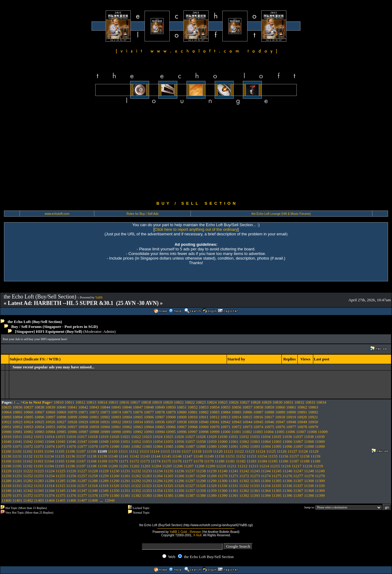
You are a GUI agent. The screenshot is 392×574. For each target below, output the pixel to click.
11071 (17, 446)
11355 (168, 490)
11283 (39, 481)
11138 (92, 456)
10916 (258, 417)
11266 (179, 476)
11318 (93, 486)
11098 (309, 446)
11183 (251, 461)
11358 (201, 490)
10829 (267, 402)
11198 (92, 466)
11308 (309, 481)
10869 (61, 412)
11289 (104, 481)
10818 (146, 402)
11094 (266, 446)
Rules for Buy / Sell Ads (143, 214)
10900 (83, 417)
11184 (262, 461)
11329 (212, 486)
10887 (258, 412)
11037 (298, 437)
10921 (313, 417)
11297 (190, 481)
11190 (6, 466)
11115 (165, 451)
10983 (39, 432)
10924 (29, 422)
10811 (70, 402)
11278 (309, 476)
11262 (136, 476)
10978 (302, 427)
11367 (298, 490)
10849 (160, 407)
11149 (209, 456)
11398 (309, 495)
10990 (116, 432)
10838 (39, 407)
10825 (223, 402)
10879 (171, 412)
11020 (114, 437)
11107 (81, 451)
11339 (320, 486)
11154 (262, 456)
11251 (17, 476)
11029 (212, 437)
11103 (38, 451)
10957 (72, 427)
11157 (294, 456)
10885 (237, 412)
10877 (149, 412)
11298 (201, 481)
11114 (155, 451)
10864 (7, 412)
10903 (116, 417)
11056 (179, 441)
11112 (134, 451)
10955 (50, 427)
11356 (179, 490)
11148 (198, 456)
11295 (168, 481)
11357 (190, 490)
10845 (116, 407)
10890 (291, 412)
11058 (201, 441)
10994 (160, 432)
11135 (60, 456)
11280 (6, 481)
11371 (17, 495)
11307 (298, 481)
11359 (212, 490)
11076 (71, 446)
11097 (298, 446)
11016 (71, 437)
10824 (212, 402)
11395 (277, 495)
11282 (28, 481)
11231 (125, 471)
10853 (204, 407)
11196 (70, 466)
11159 (315, 456)
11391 (233, 495)
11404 (50, 500)
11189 (315, 461)
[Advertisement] (196, 153)
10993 (149, 432)
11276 (287, 476)
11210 (221, 466)
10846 (127, 407)
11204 (156, 466)
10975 (269, 427)
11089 (212, 446)
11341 (17, 490)
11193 (38, 466)
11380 (115, 495)
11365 (277, 490)
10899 (72, 417)
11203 (145, 466)
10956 (61, 427)
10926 (50, 422)
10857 (248, 407)
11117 (186, 451)
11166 (70, 461)
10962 (127, 427)
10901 (94, 417)
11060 (223, 441)
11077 (82, 446)
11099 (320, 446)
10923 (18, 422)
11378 (93, 495)
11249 (320, 471)
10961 (116, 427)
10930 (94, 422)
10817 (135, 402)
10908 (171, 417)
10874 (116, 412)
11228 (93, 471)
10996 (182, 432)
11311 (17, 486)
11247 (298, 471)
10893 (7, 417)
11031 (233, 437)
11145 (166, 456)
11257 (82, 476)
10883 (215, 412)
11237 (190, 471)
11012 (28, 437)
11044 (50, 441)
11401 (17, 500)
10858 (258, 407)
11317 (82, 486)
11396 (287, 495)
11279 (320, 476)
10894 (18, 417)
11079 (104, 446)
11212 (243, 466)
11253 (39, 476)
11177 (188, 461)
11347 (82, 490)
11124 (260, 451)
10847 (138, 407)
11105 (60, 451)
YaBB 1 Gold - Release (185, 532)
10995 (171, 432)
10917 (269, 417)
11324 (157, 486)
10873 (105, 412)
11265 (168, 476)
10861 (291, 407)
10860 (280, 407)
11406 (71, 500)
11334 (266, 486)
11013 (39, 437)
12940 (110, 500)
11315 (60, 486)
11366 (287, 490)
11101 (17, 451)
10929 (83, 422)
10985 (61, 432)
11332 (244, 486)
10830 (278, 402)
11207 (189, 466)
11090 (223, 446)
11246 (287, 471)
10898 (61, 417)
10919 (291, 417)
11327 (190, 486)
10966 (171, 427)
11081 (125, 446)
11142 (134, 456)
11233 (147, 471)
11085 (168, 446)
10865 (18, 412)
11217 (296, 466)
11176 (177, 461)
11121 (228, 451)
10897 (50, 417)
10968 (193, 427)
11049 (104, 441)
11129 (314, 451)
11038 (309, 437)
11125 (271, 451)
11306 (287, 481)
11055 (168, 441)
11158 (305, 456)
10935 (149, 422)
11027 (190, 437)
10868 (50, 412)
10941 (215, 422)
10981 (18, 432)
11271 (233, 476)
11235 (168, 471)
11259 (104, 476)
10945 (258, 422)
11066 (287, 441)
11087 (190, 446)
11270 (223, 476)
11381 (125, 495)
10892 (313, 412)
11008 (312, 432)
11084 (158, 446)
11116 (176, 451)
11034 (266, 437)
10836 (18, 407)
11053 (147, 441)
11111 (123, 451)
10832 (299, 402)
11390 (223, 495)
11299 (212, 481)
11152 (241, 456)
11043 (39, 441)
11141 (124, 456)
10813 (91, 402)
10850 (171, 407)
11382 (136, 495)
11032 (244, 437)
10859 (269, 407)
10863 (313, 407)
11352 (136, 490)
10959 (94, 427)
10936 (160, 422)
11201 (124, 466)
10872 (94, 412)
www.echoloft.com (57, 214)
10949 (302, 422)
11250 (6, 476)
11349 (104, 490)
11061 (233, 441)
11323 (147, 486)
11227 (82, 471)
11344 (50, 490)
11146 (177, 456)
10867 (39, 412)
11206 (178, 466)
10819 (157, 402)
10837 (29, 407)
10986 (72, 432)
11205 (167, 466)
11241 (233, 471)
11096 (287, 446)
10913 (226, 417)
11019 (104, 437)
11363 (255, 490)
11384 (158, 495)
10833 (310, 402)
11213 (253, 466)
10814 (102, 402)
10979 (313, 427)
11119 (207, 451)
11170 (113, 461)
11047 (82, 441)
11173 (145, 461)
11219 (318, 466)
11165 (60, 461)
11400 (6, 500)
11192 (28, 466)
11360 (223, 490)
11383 (147, 495)
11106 (70, 451)
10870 (72, 412)
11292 (136, 481)
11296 (179, 481)
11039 (320, 437)
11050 (115, 441)
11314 (50, 486)
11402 (28, 500)
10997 (193, 432)
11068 (309, 441)
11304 (266, 481)
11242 (244, 471)
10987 (83, 432)
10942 (226, 422)
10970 (215, 427)
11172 (134, 461)
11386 (179, 495)
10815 (113, 402)
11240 (223, 471)
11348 (93, 490)
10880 (182, 412)
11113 (144, 451)
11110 (113, 451)
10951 (7, 427)
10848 (149, 407)
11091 (233, 446)
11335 (277, 486)
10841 (72, 407)
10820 (168, 402)
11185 (273, 461)
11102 (28, 451)
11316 (71, 486)
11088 (201, 446)
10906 (149, 417)
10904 (127, 417)
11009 (323, 432)
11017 (82, 437)
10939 (193, 422)
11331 (233, 486)
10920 (302, 417)
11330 (222, 486)
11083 (147, 446)
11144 (156, 456)
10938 (182, 422)
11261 (125, 476)
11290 (115, 481)
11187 (294, 461)
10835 (7, 407)
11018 (93, 437)
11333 (255, 486)
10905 (138, 417)
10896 (39, 417)
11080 (115, 446)
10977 (291, 427)
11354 (158, 490)
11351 (125, 490)
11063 (255, 441)
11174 (156, 461)
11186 (284, 461)
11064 (266, 441)
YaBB (99, 297)
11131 (17, 456)
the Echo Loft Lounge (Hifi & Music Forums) (281, 214)
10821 (179, 402)
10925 (39, 422)
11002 (247, 432)
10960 (105, 427)
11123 (250, 451)
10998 (204, 432)
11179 (209, 461)
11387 (190, 495)
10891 (302, 412)
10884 (226, 412)
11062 (244, 441)
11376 (71, 495)
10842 (83, 407)
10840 (61, 407)
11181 (230, 461)
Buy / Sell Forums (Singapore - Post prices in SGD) (55, 327)
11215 (275, 466)
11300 (223, 481)
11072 (28, 446)
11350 (115, 490)
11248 (309, 471)
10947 (280, 422)
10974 (258, 427)
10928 (72, 422)
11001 (236, 432)
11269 (212, 476)
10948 (291, 422)
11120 (218, 451)
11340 (6, 490)
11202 (135, 466)
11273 (255, 476)
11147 (188, 456)
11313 (39, 486)
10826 (234, 402)
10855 (226, 407)
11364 (266, 490)
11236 (179, 471)
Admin (109, 331)
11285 (60, 481)
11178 (198, 461)
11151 (230, 456)
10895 (29, 417)
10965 (160, 427)
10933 (127, 422)
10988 (94, 432)
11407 (82, 500)
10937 (171, 422)
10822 (190, 402)
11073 (39, 446)
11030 (222, 437)
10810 (59, 402)
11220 (6, 471)
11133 (38, 456)
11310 (6, 486)
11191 (17, 466)
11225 (60, 471)
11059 (212, 441)
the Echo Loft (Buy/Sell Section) (35, 322)
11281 (17, 481)
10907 (160, 417)
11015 (60, 437)
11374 (50, 495)
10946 (269, 422)
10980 (7, 432)
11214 (264, 466)
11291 (125, 481)
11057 (190, 441)
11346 (71, 490)
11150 (220, 456)
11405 (60, 500)
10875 (127, 412)
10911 (204, 417)
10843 (94, 407)
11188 (305, 461)
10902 (105, 417)
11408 (93, 500)
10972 (237, 427)
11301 (233, 481)
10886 (248, 412)
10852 (193, 407)
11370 (6, 495)
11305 (277, 481)
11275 (277, 476)
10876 (138, 412)
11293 (147, 481)
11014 (50, 437)
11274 (266, 476)
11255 (60, 476)
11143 (145, 456)
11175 (166, 461)
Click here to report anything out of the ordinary (196, 229)
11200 (113, 466)
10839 (50, 407)
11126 (282, 451)
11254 (50, 476)
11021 (125, 437)
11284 (50, 481)
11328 (201, 486)
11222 (28, 471)
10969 (204, 427)
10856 (237, 407)
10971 (226, 427)
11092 (244, 446)
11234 (158, 471)
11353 (147, 490)
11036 (287, 437)
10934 (138, 422)
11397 (298, 495)
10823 (201, 402)
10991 (127, 432)
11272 (244, 476)
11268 (201, 476)
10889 (280, 412)
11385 (168, 495)
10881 (193, 412)
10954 (39, 427)
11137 (81, 456)
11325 (168, 486)
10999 (215, 432)
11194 (49, 466)
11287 (82, 481)
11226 (71, 471)
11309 (320, 481)
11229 (104, 471)
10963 (138, 427)
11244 (266, 471)
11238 (201, 471)
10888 (269, 412)
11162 (28, 461)
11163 (38, 461)
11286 (71, 481)
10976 (280, 427)
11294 (158, 481)
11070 (6, 446)
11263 (147, 476)
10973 (248, 427)
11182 (241, 461)
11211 (232, 466)
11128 (303, 451)
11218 (307, 466)
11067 (298, 441)
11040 (6, 441)
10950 (313, 422)
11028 (201, 437)
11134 (49, 456)
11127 (292, 451)
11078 (93, 446)
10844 (105, 407)
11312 (28, 486)
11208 (199, 466)
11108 (92, 451)
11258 (93, 476)
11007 (301, 432)
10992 (138, 432)
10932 (116, 422)
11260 (115, 476)
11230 (115, 471)
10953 (29, 427)
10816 (124, 402)
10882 (204, 412)
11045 (60, 441)
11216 (286, 466)
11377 (82, 495)
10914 (236, 417)
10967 (182, 427)
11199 (102, 466)
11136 (70, 456)
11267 (190, 476)
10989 (105, 432)
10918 (280, 417)
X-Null (197, 535)
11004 (269, 432)
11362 (244, 490)
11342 (28, 490)
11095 (277, 446)
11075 (60, 446)
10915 (247, 417)
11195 (60, 466)
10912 (215, 417)
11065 (277, 441)
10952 (18, 427)
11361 (233, 490)
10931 (105, 422)
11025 (168, 437)
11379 (104, 495)
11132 (28, 456)
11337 (298, 486)
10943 (237, 422)
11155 (273, 456)
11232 (136, 471)
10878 (160, 412)
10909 (182, 417)
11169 (102, 461)
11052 (136, 441)
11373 (39, 495)
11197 (81, 466)
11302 (244, 481)
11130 (6, 456)
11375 (60, 495)
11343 (39, 490)
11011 (17, 437)
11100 (6, 451)
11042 (28, 441)
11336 (287, 486)
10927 (61, 422)
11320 (114, 486)
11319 (104, 486)
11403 (39, 500)
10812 (80, 402)
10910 (193, 417)
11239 (212, 471)
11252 (28, 476)
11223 (39, 471)
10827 (245, 402)
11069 (320, 441)
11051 (125, 441)
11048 (93, 441)
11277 (298, 476)
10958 (83, 427)
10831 (288, 402)
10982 (29, 432)
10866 (29, 412)
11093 (255, 446)
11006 (290, 432)
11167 (81, 461)
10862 (302, 407)
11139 (102, 456)
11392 (244, 495)
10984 (50, 432)
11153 (251, 456)
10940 (204, 422)
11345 (60, 490)
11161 (17, 461)
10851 (182, 407)
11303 (255, 481)
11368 (309, 490)
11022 (136, 437)
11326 (179, 486)
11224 (50, 471)
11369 (320, 490)
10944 (248, 422)
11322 (136, 486)
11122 (239, 451)
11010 (6, 437)
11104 (49, 451)
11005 (279, 432)
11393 (255, 495)
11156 (284, 456)
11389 (212, 495)
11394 (266, 495)
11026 (179, 437)
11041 (17, 441)
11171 (124, 461)
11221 (17, 471)
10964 (149, 427)
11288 (93, 481)
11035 (277, 437)
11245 (277, 471)
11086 (179, 446)
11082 (136, 446)
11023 (147, 437)
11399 (320, 495)
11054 (158, 441)
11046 (71, 441)
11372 (28, 495)
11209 (210, 466)
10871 (83, 412)
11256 (71, 476)
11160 (6, 461)
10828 (256, 402)
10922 (7, 422)
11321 (125, 486)
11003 (258, 432)
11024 (157, 437)
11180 (220, 461)
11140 (113, 456)
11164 (49, 461)
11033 (255, 437)
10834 (321, 402)
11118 (197, 451)
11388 (201, 495)
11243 (255, 471)
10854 (215, 407)
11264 (158, 476)
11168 (92, 461)
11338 (309, 486)
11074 (50, 446)
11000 (225, 432)
